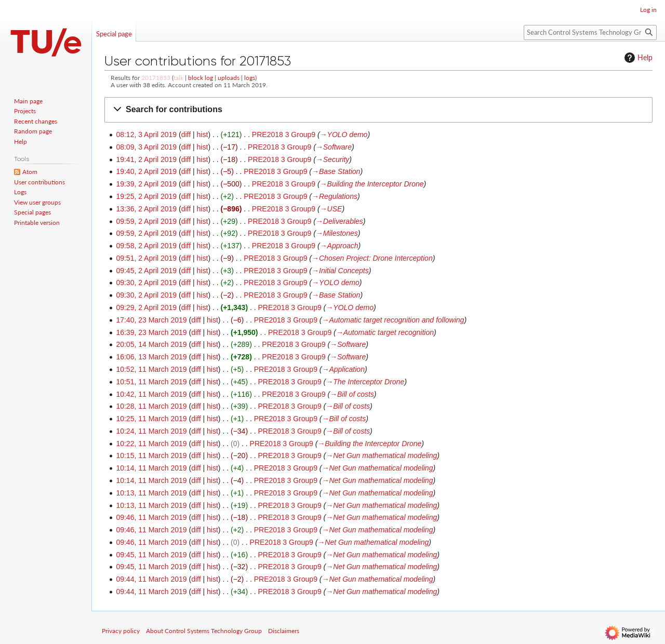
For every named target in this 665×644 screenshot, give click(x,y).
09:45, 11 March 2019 (151, 555)
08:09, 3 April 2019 (146, 147)
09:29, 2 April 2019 (146, 307)
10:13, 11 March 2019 (151, 493)
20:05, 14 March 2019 (151, 344)
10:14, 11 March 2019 (151, 468)
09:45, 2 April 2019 (146, 271)
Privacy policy (121, 631)
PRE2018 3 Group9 (284, 135)
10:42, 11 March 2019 (151, 394)
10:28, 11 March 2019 (151, 406)
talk (178, 78)
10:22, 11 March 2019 (151, 444)
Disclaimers (284, 631)
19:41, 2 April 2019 (146, 159)
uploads (229, 78)
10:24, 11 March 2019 (151, 431)
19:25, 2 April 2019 (146, 196)
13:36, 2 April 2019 (146, 209)
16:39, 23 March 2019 (151, 332)
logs (250, 78)
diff (186, 135)
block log (201, 78)
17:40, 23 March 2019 (151, 320)
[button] (378, 110)
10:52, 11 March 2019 (151, 369)
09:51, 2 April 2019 (146, 258)
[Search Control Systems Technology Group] (590, 32)
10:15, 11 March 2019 (151, 455)
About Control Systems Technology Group (204, 631)
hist (203, 135)
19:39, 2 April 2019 (146, 184)
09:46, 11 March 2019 (151, 517)
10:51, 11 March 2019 (151, 382)
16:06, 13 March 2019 (151, 357)
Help (637, 58)
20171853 (156, 78)
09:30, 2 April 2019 (146, 283)
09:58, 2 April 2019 (146, 246)
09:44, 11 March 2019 (151, 579)
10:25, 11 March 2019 (151, 419)
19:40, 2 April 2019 (146, 171)
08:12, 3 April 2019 (146, 135)
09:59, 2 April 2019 (146, 221)
